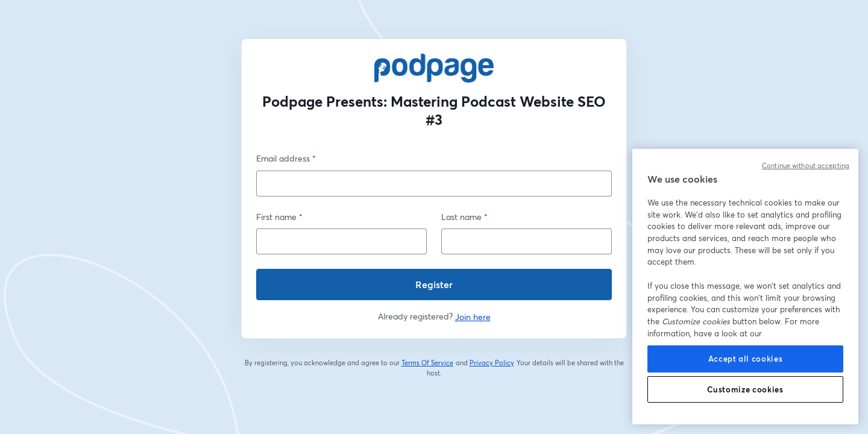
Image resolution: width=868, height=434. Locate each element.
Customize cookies (745, 389)
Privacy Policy (492, 363)
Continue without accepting (806, 166)
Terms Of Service (428, 363)
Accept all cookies (746, 359)
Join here (473, 317)
